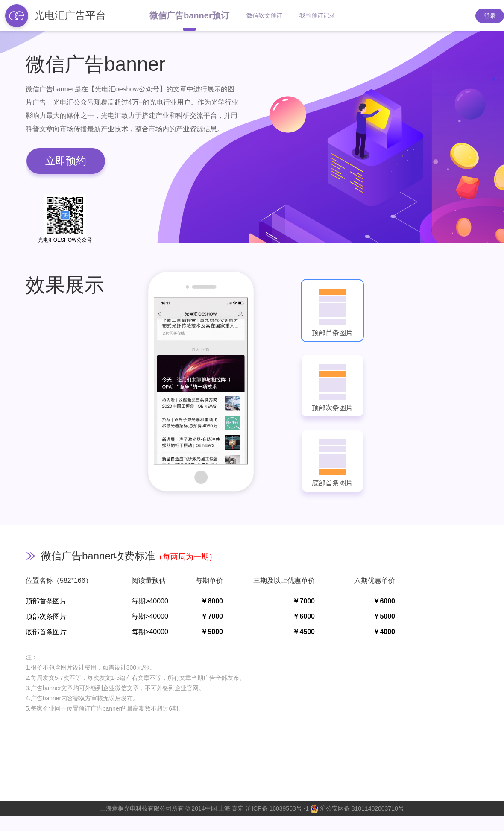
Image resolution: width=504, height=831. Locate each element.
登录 (490, 16)
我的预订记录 (317, 15)
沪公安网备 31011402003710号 (357, 808)
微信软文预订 (264, 15)
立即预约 (66, 161)
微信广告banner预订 (189, 15)
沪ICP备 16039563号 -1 (277, 808)
